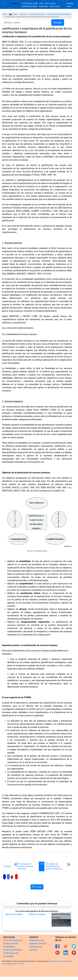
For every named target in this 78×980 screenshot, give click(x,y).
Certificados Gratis (29, 6)
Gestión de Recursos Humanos (59, 14)
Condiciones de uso (57, 961)
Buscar (58, 22)
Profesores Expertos (13, 950)
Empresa (23, 14)
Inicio (4, 14)
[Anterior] (26, 866)
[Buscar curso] (25, 22)
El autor (37, 887)
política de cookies (18, 964)
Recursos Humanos (37, 14)
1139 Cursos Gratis (30, 4)
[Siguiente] (58, 866)
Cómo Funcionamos (13, 940)
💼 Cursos (13, 14)
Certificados (9, 947)
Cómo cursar (50, 4)
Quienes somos (11, 944)
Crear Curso (54, 6)
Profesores (43, 6)
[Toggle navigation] (4, 3)
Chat (41, 4)
